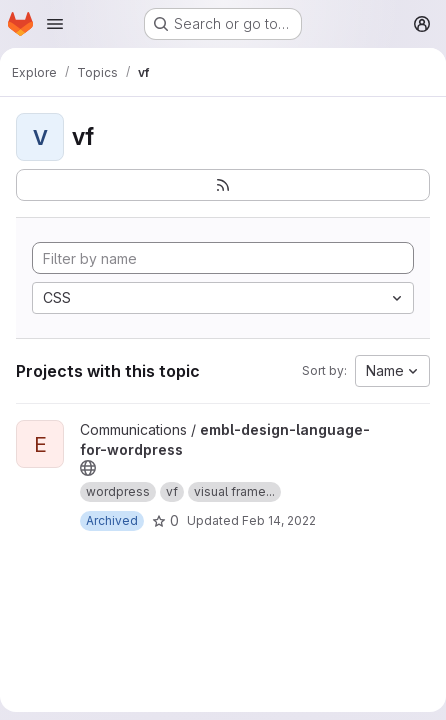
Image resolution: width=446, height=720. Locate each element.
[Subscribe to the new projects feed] (223, 185)
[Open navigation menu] (55, 24)
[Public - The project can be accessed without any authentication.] (88, 468)
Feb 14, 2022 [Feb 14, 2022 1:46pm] (279, 520)
